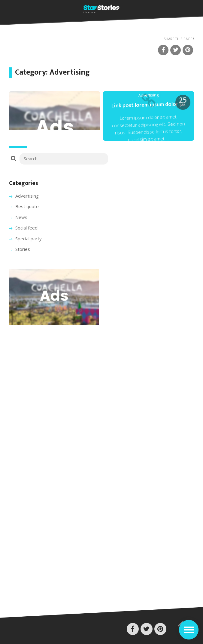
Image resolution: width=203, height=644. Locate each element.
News (21, 217)
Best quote (27, 206)
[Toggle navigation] (189, 630)
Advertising (27, 196)
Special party (29, 239)
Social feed (26, 228)
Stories (23, 249)
